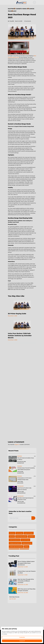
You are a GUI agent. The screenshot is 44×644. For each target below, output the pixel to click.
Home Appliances (28, 9)
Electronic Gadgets (15, 9)
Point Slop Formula (14, 597)
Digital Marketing (27, 543)
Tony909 (11, 21)
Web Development (14, 540)
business (20, 456)
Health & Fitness (29, 533)
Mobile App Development (16, 547)
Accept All (22, 641)
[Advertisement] (22, 392)
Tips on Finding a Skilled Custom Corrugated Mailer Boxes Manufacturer (26, 563)
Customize (22, 637)
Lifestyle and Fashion (15, 543)
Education (31, 537)
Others (26, 547)
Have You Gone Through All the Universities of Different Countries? (26, 581)
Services (12, 537)
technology (21, 486)
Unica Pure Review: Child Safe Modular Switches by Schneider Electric (20, 336)
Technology (12, 11)
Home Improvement (21, 537)
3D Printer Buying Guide (17, 314)
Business (12, 533)
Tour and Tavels (25, 540)
